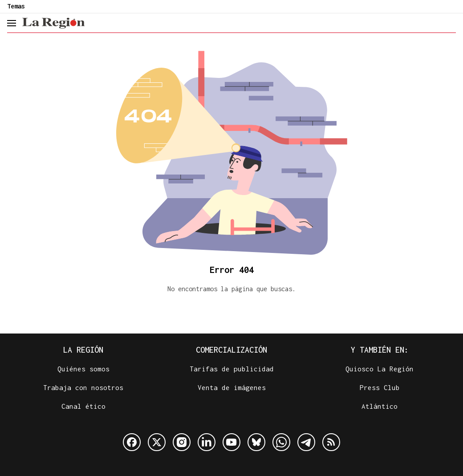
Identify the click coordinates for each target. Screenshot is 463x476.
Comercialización (231, 350)
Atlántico (380, 406)
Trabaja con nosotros (83, 387)
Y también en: (380, 350)
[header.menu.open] (11, 23)
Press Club (380, 387)
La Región (83, 350)
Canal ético (83, 406)
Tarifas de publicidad (232, 369)
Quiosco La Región (380, 369)
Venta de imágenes (232, 387)
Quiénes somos (83, 369)
